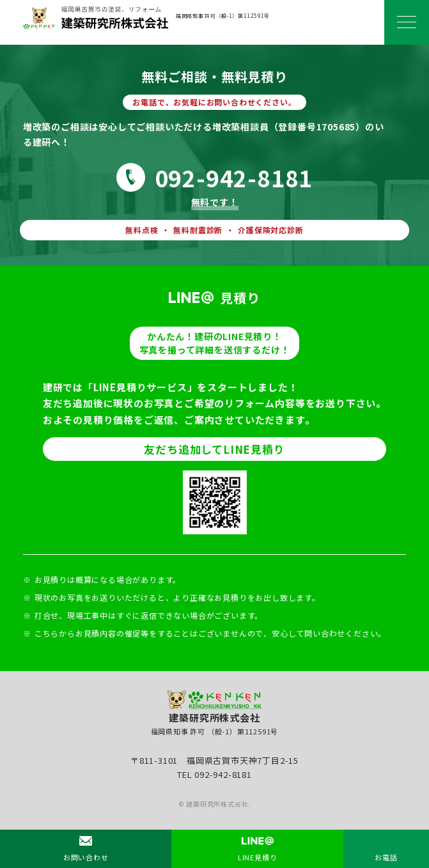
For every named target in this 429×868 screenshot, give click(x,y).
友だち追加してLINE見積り (214, 449)
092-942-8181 (234, 177)
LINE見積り (258, 857)
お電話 (386, 857)
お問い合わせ (86, 857)
